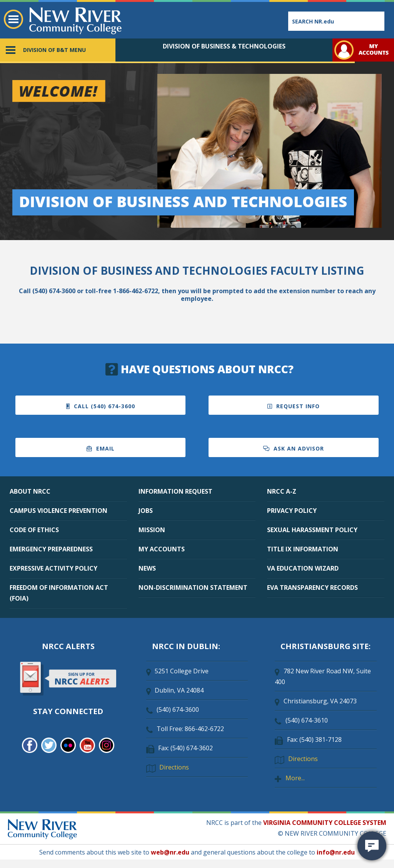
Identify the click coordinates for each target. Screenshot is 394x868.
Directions (174, 767)
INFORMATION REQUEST (175, 491)
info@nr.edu (336, 852)
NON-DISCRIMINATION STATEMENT (193, 588)
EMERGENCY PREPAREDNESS (51, 549)
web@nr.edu (170, 852)
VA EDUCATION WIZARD (303, 568)
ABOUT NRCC (30, 491)
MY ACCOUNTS (162, 549)
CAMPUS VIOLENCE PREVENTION (58, 511)
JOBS (146, 511)
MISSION (152, 530)
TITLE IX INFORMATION (303, 549)
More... (295, 778)
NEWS (147, 568)
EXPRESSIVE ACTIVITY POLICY (53, 568)
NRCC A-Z (282, 491)
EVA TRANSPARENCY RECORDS (312, 588)
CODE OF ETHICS (34, 530)
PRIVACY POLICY (292, 511)
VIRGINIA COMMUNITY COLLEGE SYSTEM (325, 823)
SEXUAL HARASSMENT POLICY (312, 530)
